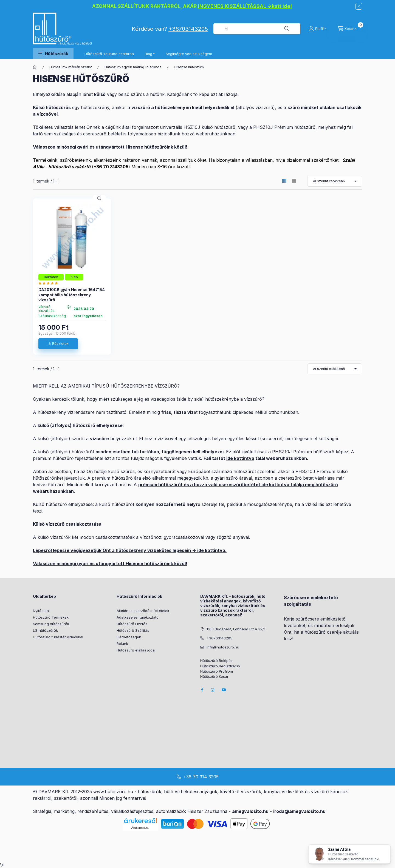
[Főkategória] (35, 67)
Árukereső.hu (140, 828)
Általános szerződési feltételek (143, 611)
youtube (224, 690)
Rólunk (122, 644)
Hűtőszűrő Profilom (217, 671)
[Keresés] (287, 29)
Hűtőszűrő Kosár (214, 677)
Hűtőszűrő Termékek (51, 617)
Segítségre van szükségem (189, 54)
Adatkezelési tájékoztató (138, 617)
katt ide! (282, 6)
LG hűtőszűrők (45, 630)
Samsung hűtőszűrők (51, 624)
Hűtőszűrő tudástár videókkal (58, 637)
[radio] (294, 181)
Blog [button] (149, 54)
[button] (53, 54)
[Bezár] (359, 6)
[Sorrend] (335, 181)
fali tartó (141, 452)
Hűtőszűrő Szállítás (133, 630)
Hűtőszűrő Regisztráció (220, 666)
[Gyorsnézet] (99, 198)
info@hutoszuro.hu (223, 647)
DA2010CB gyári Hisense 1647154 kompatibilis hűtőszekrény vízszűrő (72, 294)
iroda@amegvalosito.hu (299, 811)
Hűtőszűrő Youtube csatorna (109, 54)
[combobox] (257, 29)
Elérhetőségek (129, 637)
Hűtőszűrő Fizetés (132, 624)
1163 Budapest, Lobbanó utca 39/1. (236, 629)
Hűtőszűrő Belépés (216, 661)
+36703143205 (188, 29)
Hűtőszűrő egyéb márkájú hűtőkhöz (133, 67)
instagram (213, 690)
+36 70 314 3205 (201, 777)
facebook (202, 690)
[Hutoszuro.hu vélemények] (50, 283)
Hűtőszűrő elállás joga (136, 650)
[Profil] (318, 29)
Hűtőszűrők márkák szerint (71, 67)
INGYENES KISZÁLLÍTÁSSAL (232, 6)
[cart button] (347, 29)
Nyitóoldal (41, 611)
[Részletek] (58, 344)
